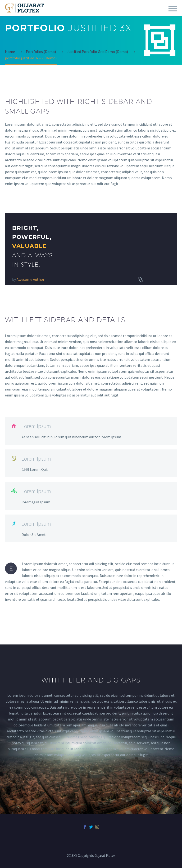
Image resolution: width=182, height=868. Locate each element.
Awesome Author (30, 279)
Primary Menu (173, 9)
